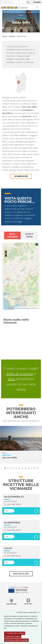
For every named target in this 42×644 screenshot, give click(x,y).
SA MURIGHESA (12, 523)
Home (5, 36)
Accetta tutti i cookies (15, 633)
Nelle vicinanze (12, 235)
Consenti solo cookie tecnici (29, 612)
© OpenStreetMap (22, 308)
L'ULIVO (8, 548)
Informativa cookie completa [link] (16, 640)
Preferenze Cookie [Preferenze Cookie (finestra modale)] (13, 637)
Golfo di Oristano (20, 374)
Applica (28, 2)
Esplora (12, 36)
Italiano (37, 2)
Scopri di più (21, 176)
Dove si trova (29, 235)
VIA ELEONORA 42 (14, 497)
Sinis (11, 379)
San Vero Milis (10, 458)
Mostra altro (21, 574)
